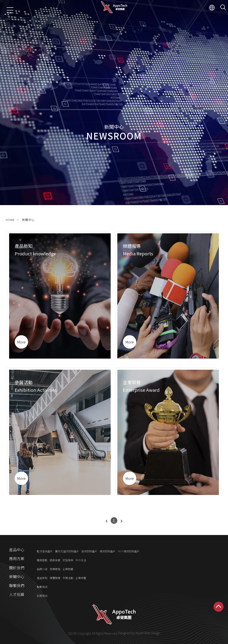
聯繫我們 (17, 585)
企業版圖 (68, 569)
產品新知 (42, 578)
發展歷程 (55, 569)
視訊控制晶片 (108, 551)
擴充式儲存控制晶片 (67, 551)
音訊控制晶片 (89, 551)
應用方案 (17, 559)
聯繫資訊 (42, 587)
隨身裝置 (55, 560)
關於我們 (17, 568)
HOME (10, 220)
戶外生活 (81, 560)
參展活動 (68, 578)
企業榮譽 (81, 578)
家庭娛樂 (68, 560)
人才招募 (17, 594)
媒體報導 (55, 578)
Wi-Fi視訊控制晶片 (129, 551)
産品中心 (17, 550)
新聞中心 (28, 220)
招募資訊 (42, 596)
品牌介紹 (42, 569)
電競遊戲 (42, 560)
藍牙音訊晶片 (45, 551)
